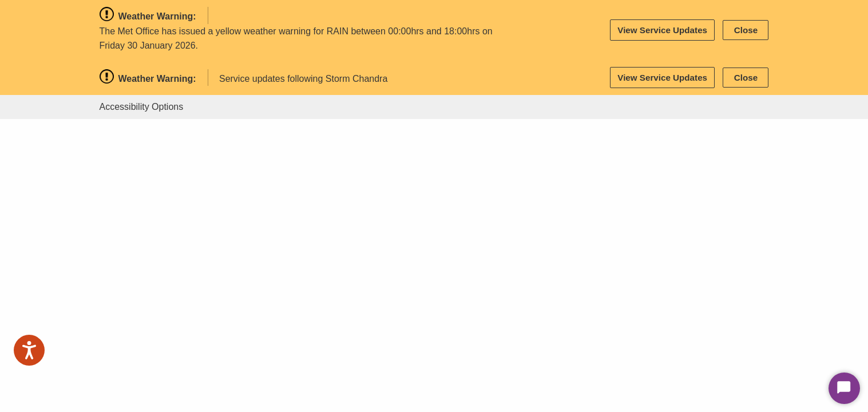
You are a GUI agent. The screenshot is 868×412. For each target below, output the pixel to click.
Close (746, 30)
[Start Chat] (844, 388)
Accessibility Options (142, 107)
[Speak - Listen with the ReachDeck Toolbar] (29, 350)
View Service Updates (662, 30)
